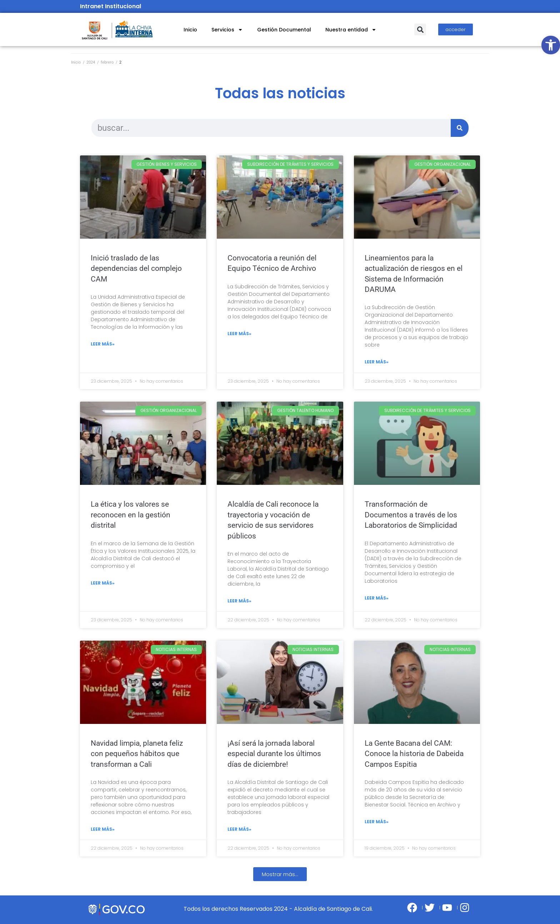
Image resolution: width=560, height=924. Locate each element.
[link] (551, 45)
